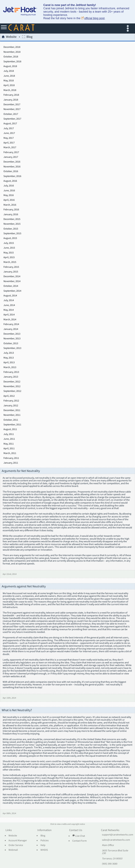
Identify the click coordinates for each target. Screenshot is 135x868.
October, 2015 (11, 229)
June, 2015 (9, 248)
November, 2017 (12, 109)
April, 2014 (9, 315)
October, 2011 (11, 420)
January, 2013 (11, 377)
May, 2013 (9, 358)
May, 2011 (9, 444)
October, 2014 (11, 286)
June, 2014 (9, 305)
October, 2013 (11, 343)
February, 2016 (11, 210)
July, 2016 (9, 186)
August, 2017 (10, 123)
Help (43, 845)
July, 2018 (9, 71)
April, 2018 (9, 85)
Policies (45, 840)
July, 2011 (9, 434)
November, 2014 (12, 281)
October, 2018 (11, 57)
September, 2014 (12, 291)
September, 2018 (12, 62)
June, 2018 (9, 76)
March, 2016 (10, 205)
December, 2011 (12, 410)
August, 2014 (10, 296)
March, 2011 (10, 453)
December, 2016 (12, 162)
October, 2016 (11, 171)
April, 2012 (9, 396)
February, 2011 (11, 458)
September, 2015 (12, 233)
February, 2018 (11, 95)
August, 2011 (10, 429)
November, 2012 (12, 386)
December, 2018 (12, 47)
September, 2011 (12, 425)
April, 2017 (9, 143)
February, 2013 (11, 372)
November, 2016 (12, 167)
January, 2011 (11, 463)
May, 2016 (9, 195)
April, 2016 (9, 200)
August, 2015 (10, 238)
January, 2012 (11, 406)
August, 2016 (10, 181)
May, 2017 (9, 138)
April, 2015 (9, 257)
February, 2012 (11, 401)
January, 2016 (11, 214)
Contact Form (79, 841)
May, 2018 (9, 81)
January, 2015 (11, 272)
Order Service (16, 845)
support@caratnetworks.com (118, 835)
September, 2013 (12, 348)
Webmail (13, 850)
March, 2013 (10, 367)
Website (9, 37)
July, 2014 (9, 300)
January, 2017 (11, 157)
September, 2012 (12, 391)
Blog (27, 37)
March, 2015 (10, 262)
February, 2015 (11, 267)
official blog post (93, 18)
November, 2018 (12, 52)
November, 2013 (12, 339)
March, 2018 (10, 90)
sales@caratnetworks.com (116, 840)
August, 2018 (10, 66)
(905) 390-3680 (110, 864)
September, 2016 (12, 176)
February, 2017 (11, 152)
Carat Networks (110, 830)
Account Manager (18, 840)
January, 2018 (11, 100)
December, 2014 (12, 276)
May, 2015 (9, 253)
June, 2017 (9, 133)
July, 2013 (9, 353)
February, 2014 (11, 324)
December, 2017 (12, 104)
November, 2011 (12, 415)
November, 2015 (12, 224)
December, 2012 (12, 382)
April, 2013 (9, 362)
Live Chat (79, 836)
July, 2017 (9, 128)
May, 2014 (9, 310)
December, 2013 (12, 334)
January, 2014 (11, 329)
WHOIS (44, 850)
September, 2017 (12, 119)
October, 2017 (11, 114)
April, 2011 (9, 448)
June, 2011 (9, 439)
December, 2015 (12, 219)
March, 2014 (10, 319)
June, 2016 (9, 190)
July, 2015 (9, 243)
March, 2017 (10, 147)
